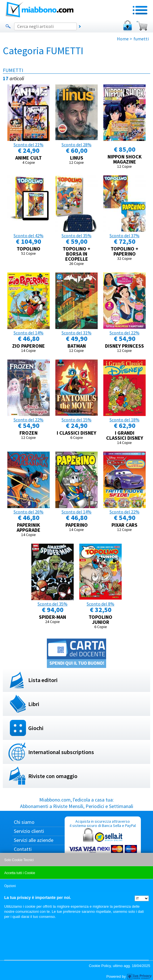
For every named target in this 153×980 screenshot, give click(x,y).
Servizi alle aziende (34, 840)
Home (123, 39)
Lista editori (43, 680)
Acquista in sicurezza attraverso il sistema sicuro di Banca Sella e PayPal (103, 846)
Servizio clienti (29, 831)
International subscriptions (61, 752)
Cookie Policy (100, 966)
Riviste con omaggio (53, 776)
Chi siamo (24, 822)
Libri (34, 704)
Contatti (23, 849)
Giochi (36, 728)
